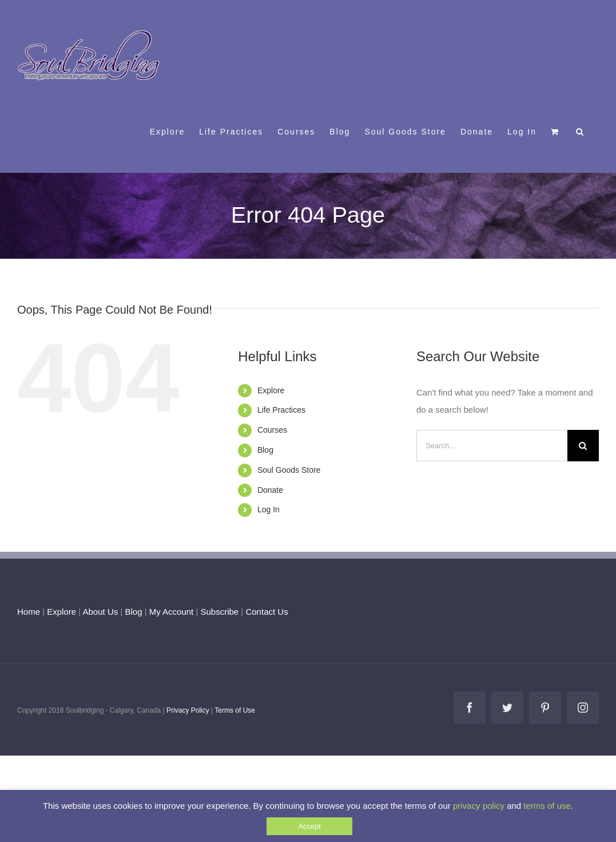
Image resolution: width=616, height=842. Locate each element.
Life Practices (281, 410)
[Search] (583, 446)
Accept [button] (309, 826)
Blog (265, 450)
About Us (101, 612)
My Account (172, 612)
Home (29, 612)
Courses (272, 430)
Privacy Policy (188, 710)
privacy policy (479, 806)
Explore (271, 390)
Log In (269, 509)
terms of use (547, 806)
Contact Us (265, 612)
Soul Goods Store (289, 470)
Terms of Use (235, 710)
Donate (270, 490)
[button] (580, 131)
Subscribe (220, 612)
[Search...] (492, 446)
